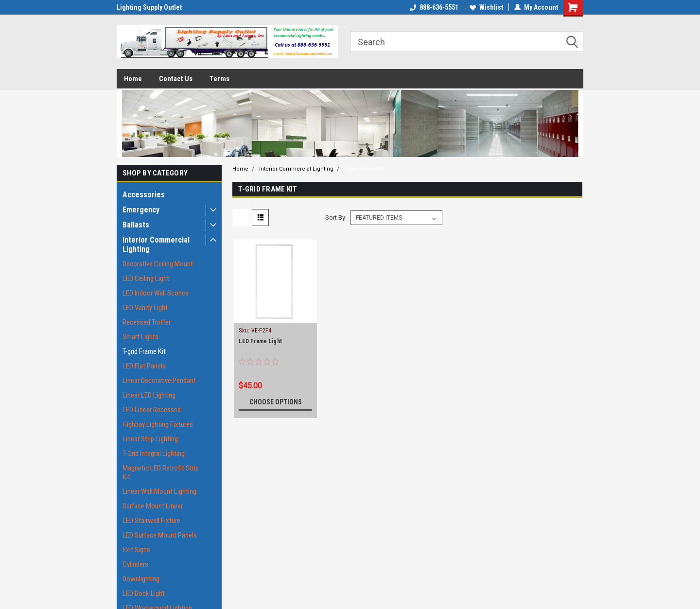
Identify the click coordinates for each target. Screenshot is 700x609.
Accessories (144, 195)
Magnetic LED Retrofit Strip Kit (161, 472)
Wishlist (486, 7)
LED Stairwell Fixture (151, 521)
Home (133, 79)
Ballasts (136, 225)
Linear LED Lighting (149, 395)
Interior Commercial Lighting (156, 244)
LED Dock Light (144, 593)
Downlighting (141, 579)
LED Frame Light (260, 341)
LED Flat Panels (144, 366)
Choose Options (276, 402)
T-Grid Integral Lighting (154, 453)
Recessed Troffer (147, 322)
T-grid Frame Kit (144, 351)
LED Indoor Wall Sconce (156, 293)
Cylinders (135, 564)
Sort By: (336, 217)
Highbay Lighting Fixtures (158, 424)
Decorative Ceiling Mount (158, 264)
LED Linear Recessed (152, 410)
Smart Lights (140, 337)
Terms (219, 79)
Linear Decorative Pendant (159, 381)
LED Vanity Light (145, 308)
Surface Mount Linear (153, 506)
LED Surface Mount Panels (160, 535)
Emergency (141, 210)
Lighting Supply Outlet (149, 7)
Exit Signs (136, 550)
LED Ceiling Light (146, 278)
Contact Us (176, 79)
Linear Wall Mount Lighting (159, 491)
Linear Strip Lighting (150, 439)
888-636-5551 (434, 7)
